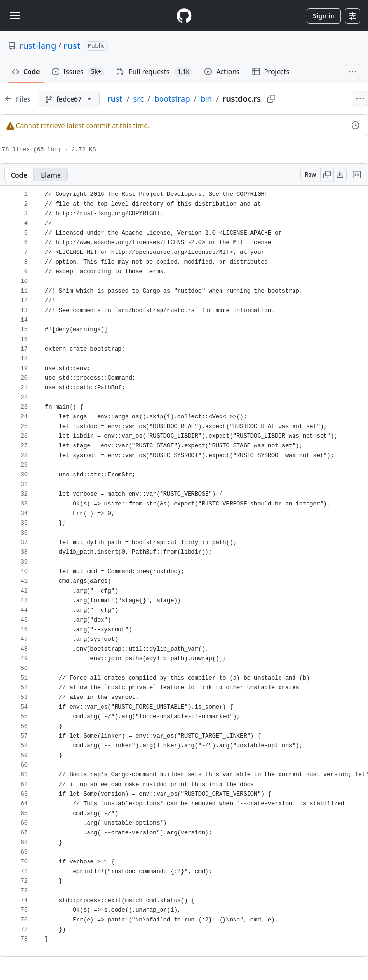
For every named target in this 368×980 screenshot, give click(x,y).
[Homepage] (184, 16)
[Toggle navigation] (15, 15)
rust (72, 45)
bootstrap (172, 99)
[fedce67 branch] (69, 99)
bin (206, 99)
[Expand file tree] (17, 99)
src (139, 99)
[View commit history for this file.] (355, 125)
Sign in (324, 16)
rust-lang (38, 45)
